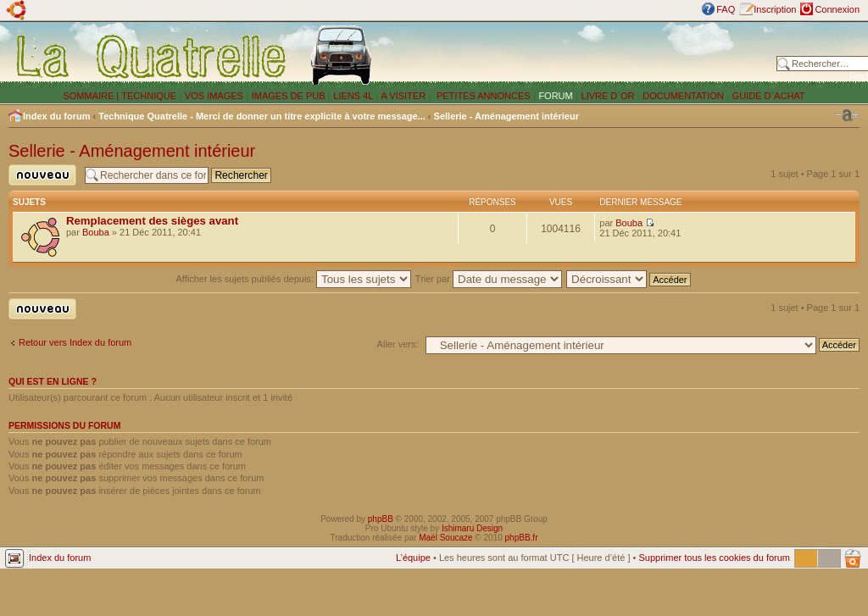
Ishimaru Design (472, 528)
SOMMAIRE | (92, 96)
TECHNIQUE (149, 96)
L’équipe (413, 558)
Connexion (837, 9)
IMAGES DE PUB (289, 96)
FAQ (726, 9)
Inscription (775, 9)
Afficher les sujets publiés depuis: (293, 279)
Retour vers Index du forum (75, 342)
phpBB (381, 519)
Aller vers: (398, 344)
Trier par (489, 279)
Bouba (96, 232)
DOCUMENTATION (683, 96)
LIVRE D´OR (608, 96)
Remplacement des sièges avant (152, 221)
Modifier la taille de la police (847, 115)
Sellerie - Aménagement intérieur (506, 116)
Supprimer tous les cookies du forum (714, 558)
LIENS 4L (354, 96)
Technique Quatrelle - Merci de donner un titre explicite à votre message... (262, 116)
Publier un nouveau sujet (42, 175)
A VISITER (404, 96)
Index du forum (56, 116)
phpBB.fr (522, 538)
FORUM (555, 96)
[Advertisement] (578, 55)
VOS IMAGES (214, 96)
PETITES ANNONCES (482, 96)
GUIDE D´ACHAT (769, 96)
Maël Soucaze (445, 538)
